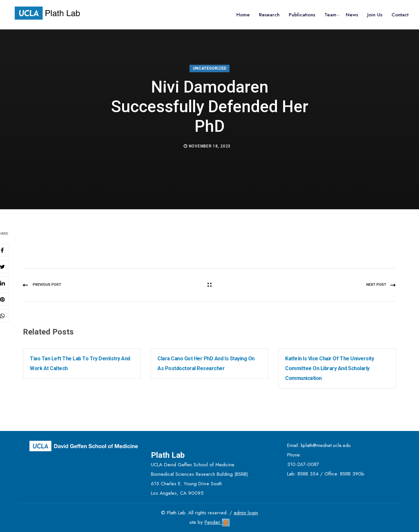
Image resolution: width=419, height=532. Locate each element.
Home (243, 15)
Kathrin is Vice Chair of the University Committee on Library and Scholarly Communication (329, 368)
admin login (246, 513)
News (352, 15)
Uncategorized (209, 68)
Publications (302, 15)
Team (330, 15)
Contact (400, 15)
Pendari (217, 522)
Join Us (375, 15)
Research (269, 15)
